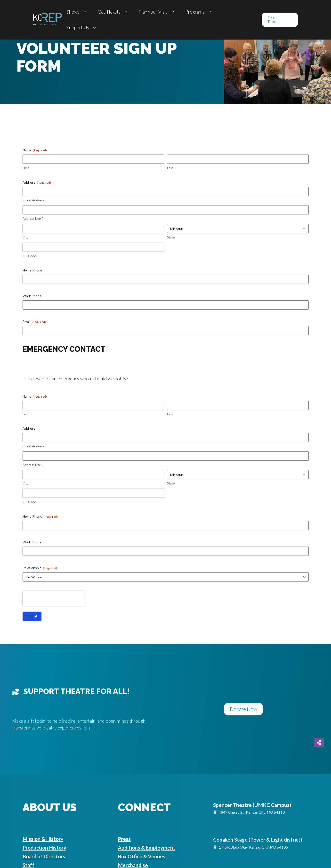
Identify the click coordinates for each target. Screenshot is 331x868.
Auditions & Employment (147, 848)
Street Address (33, 200)
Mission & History (43, 839)
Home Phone (32, 270)
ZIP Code (29, 256)
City (25, 237)
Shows (77, 12)
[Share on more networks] (319, 743)
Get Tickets (113, 12)
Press (124, 839)
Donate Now (243, 709)
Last (170, 168)
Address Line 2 (33, 219)
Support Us (82, 28)
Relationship (40, 568)
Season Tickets (274, 20)
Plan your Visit (157, 12)
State (171, 237)
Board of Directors (44, 856)
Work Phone (32, 296)
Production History (44, 848)
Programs (199, 12)
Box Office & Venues (142, 856)
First (26, 168)
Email (34, 322)
